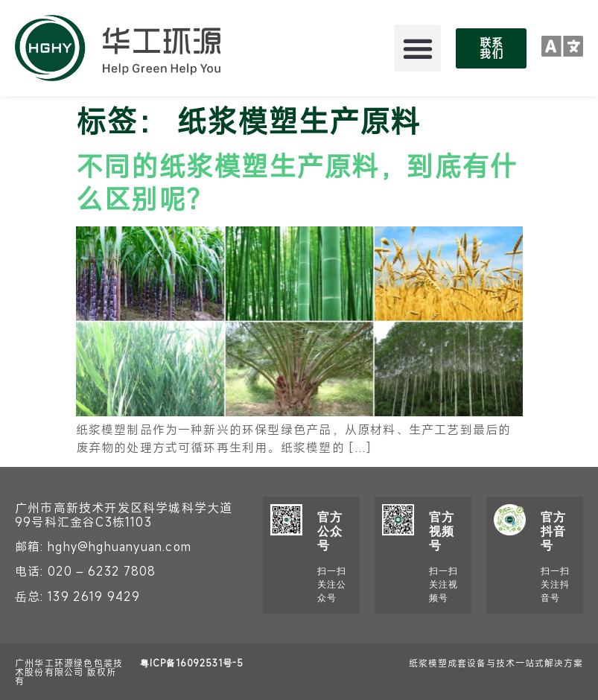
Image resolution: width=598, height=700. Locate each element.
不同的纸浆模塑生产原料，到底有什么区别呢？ (296, 181)
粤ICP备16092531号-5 (192, 663)
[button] (417, 48)
